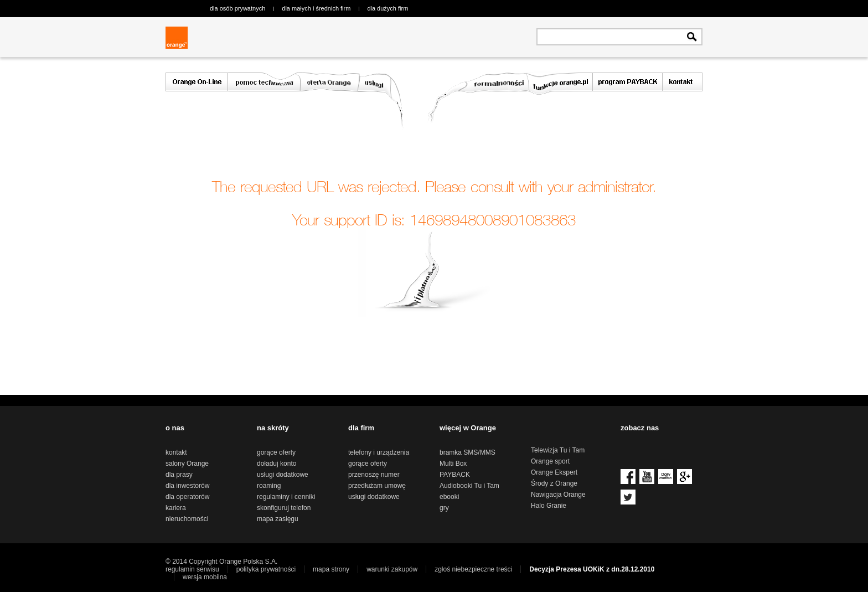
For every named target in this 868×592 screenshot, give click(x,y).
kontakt (176, 452)
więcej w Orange (468, 428)
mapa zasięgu (278, 519)
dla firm (361, 428)
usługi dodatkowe (283, 475)
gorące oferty (276, 452)
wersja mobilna (205, 577)
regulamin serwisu (192, 569)
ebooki (449, 497)
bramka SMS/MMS (467, 452)
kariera (176, 508)
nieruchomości (187, 519)
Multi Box (453, 464)
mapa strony (331, 569)
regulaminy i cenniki (286, 497)
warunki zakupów (392, 569)
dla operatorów (187, 497)
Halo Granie (549, 506)
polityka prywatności (266, 569)
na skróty (273, 428)
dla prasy (179, 475)
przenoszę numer (374, 475)
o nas (175, 428)
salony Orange (187, 464)
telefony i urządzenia (379, 452)
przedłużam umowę (377, 486)
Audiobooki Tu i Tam (469, 486)
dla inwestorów (187, 486)
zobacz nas (640, 428)
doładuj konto (277, 464)
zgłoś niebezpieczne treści (473, 569)
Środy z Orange (554, 483)
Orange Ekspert (554, 472)
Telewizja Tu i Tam (558, 450)
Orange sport (550, 461)
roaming (269, 486)
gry (444, 508)
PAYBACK (455, 475)
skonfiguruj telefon (284, 508)
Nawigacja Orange (558, 495)
